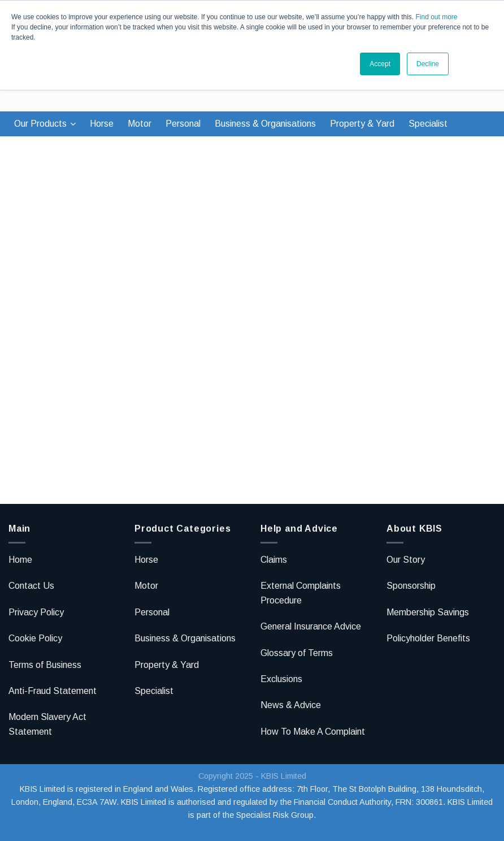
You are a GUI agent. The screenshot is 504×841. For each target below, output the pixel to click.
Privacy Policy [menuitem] (36, 612)
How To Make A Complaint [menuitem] (313, 732)
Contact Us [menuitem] (31, 586)
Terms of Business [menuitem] (45, 665)
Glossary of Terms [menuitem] (297, 653)
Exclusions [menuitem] (281, 679)
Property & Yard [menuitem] (362, 124)
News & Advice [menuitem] (291, 705)
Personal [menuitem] (183, 124)
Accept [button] (380, 64)
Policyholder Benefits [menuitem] (428, 638)
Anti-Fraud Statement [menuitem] (53, 691)
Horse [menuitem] (102, 124)
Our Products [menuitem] (40, 124)
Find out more (436, 17)
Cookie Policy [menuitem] (35, 638)
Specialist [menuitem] (428, 124)
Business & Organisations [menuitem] (265, 124)
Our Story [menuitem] (406, 560)
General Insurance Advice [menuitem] (311, 626)
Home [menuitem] (20, 560)
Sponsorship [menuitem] (411, 586)
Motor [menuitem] (140, 124)
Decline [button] (428, 64)
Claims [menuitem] (274, 560)
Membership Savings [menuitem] (428, 612)
